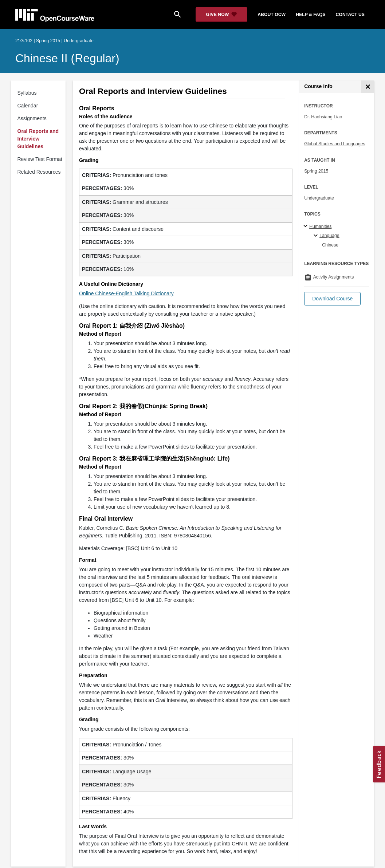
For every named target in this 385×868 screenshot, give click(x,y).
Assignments (32, 118)
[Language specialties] (317, 236)
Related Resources (39, 172)
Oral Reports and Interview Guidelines (38, 139)
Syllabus (27, 93)
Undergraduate (319, 198)
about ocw (272, 15)
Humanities (320, 226)
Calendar (28, 106)
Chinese (330, 245)
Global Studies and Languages (335, 144)
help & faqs (311, 15)
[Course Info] (368, 87)
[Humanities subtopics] (307, 226)
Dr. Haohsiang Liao (323, 117)
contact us (350, 15)
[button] (332, 299)
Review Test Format (40, 159)
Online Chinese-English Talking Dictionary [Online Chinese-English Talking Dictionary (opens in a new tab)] (126, 293)
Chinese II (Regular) (67, 58)
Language (329, 236)
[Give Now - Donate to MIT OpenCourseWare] (222, 15)
